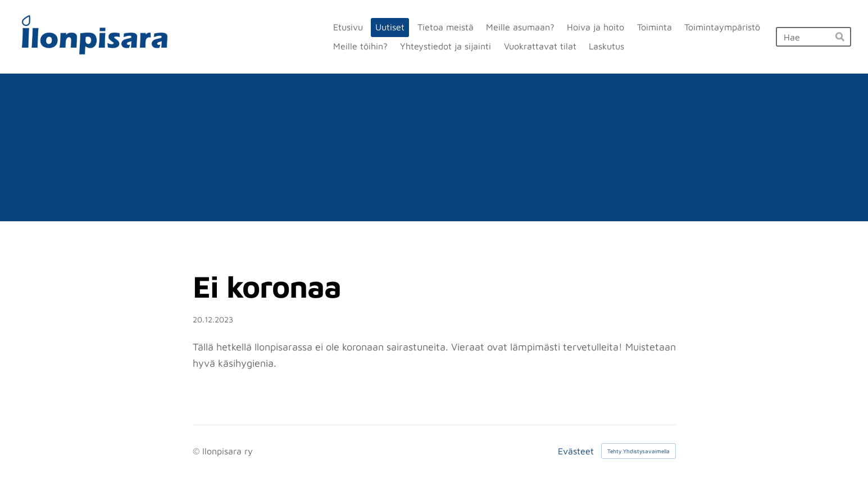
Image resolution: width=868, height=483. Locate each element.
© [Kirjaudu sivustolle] (197, 451)
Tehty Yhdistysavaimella (638, 451)
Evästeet (576, 451)
